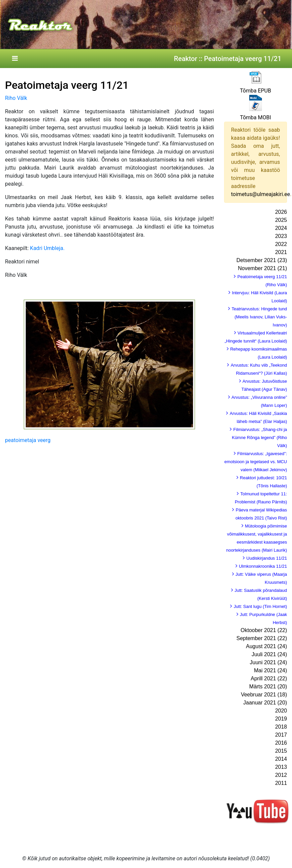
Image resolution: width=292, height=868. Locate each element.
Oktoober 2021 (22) (264, 630)
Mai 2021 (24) (270, 670)
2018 (281, 727)
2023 (281, 236)
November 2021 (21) (262, 268)
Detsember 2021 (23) (262, 260)
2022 (281, 244)
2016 (281, 743)
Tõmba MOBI (255, 117)
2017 (281, 735)
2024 (281, 228)
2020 (281, 711)
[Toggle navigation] (15, 59)
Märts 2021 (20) (268, 687)
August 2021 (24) (266, 646)
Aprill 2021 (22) (269, 678)
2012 (281, 775)
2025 (281, 220)
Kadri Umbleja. (47, 248)
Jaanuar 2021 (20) (265, 703)
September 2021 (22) (262, 638)
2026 (281, 212)
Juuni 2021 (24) (268, 662)
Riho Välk (16, 98)
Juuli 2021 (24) (269, 654)
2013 (281, 767)
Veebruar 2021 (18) (264, 695)
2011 (281, 783)
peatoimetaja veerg (28, 440)
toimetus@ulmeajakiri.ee (261, 194)
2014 (281, 759)
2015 (281, 751)
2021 (281, 252)
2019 (281, 719)
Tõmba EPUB (255, 91)
